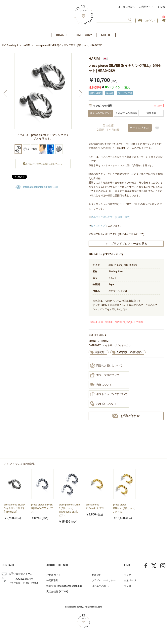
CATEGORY (84, 35)
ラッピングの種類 (103, 106)
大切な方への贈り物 (126, 113)
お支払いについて (104, 404)
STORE (162, 7)
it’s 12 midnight (10, 45)
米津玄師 (100, 352)
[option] (43, 99)
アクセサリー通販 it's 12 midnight (83, 15)
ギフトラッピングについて (109, 394)
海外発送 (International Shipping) (64, 586)
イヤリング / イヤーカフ (118, 345)
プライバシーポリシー (104, 580)
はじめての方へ (126, 7)
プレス (128, 586)
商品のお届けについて (106, 366)
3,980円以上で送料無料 (129, 352)
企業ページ (130, 580)
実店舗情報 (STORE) (57, 592)
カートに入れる (140, 128)
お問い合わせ (126, 416)
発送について (101, 385)
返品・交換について (105, 375)
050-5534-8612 (21, 579)
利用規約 (97, 575)
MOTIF (106, 35)
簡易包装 (151, 113)
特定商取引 (52, 580)
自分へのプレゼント (101, 113)
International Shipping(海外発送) (41, 187)
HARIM (26, 45)
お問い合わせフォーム (21, 574)
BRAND (62, 35)
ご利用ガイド (146, 7)
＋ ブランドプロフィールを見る (126, 244)
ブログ (128, 575)
